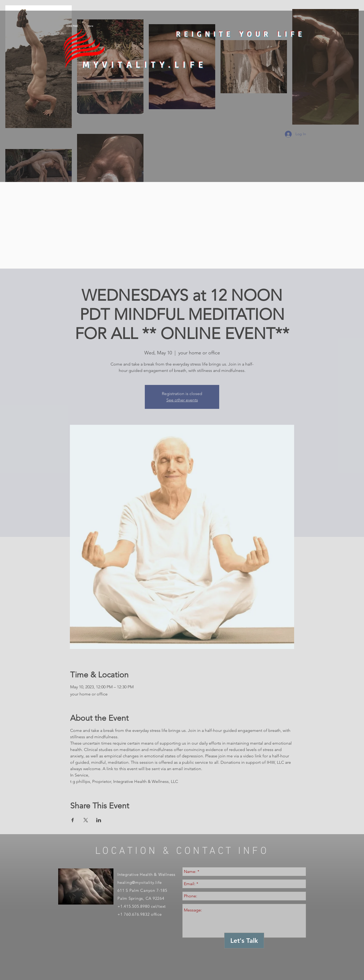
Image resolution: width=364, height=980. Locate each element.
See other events (182, 400)
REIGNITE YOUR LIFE (241, 34)
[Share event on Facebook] (73, 820)
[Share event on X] (86, 820)
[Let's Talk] (244, 941)
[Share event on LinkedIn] (99, 820)
